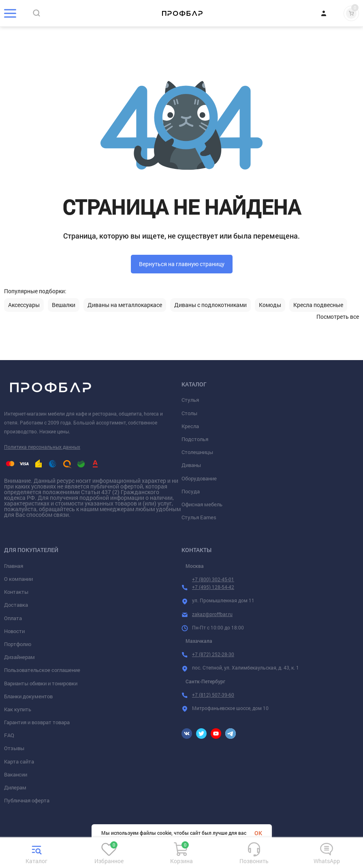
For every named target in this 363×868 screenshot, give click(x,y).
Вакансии (16, 774)
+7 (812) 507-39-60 (213, 695)
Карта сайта (19, 761)
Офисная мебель (202, 504)
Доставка (16, 605)
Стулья (190, 400)
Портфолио (18, 644)
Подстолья (195, 439)
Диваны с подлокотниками (210, 305)
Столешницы (197, 452)
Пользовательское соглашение (42, 670)
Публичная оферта (27, 800)
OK (258, 833)
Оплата (13, 618)
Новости (14, 631)
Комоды (270, 305)
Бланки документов (28, 696)
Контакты (16, 592)
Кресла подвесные (318, 305)
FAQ (9, 735)
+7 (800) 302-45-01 (213, 579)
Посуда (191, 491)
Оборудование (199, 478)
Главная (14, 566)
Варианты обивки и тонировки (41, 683)
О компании (18, 579)
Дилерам (15, 787)
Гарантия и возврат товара (37, 722)
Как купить (18, 709)
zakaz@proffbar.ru (212, 614)
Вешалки (64, 305)
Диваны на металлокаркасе (125, 305)
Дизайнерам (19, 657)
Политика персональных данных (42, 447)
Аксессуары (24, 305)
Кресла (190, 426)
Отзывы (14, 748)
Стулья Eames (199, 517)
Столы (189, 413)
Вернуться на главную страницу (182, 264)
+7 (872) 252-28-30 (213, 654)
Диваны (191, 465)
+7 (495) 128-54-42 (213, 587)
